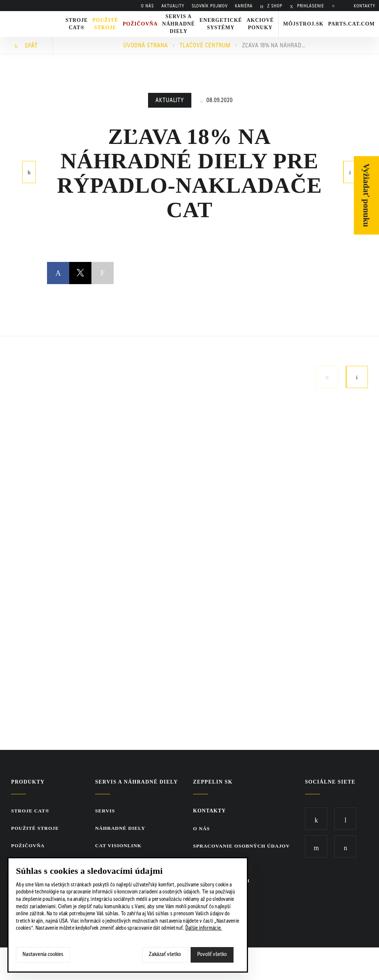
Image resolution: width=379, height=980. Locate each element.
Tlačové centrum (205, 46)
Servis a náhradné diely (137, 782)
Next (357, 377)
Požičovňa (29, 846)
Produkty (28, 782)
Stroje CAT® (31, 811)
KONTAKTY (365, 6)
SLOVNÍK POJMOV (210, 6)
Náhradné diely (122, 829)
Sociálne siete (330, 782)
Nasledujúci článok (350, 171)
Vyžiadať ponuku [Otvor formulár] (367, 195)
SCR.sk (309, 963)
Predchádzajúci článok (29, 171)
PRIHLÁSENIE (310, 6)
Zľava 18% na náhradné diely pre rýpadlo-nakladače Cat (275, 46)
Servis (106, 811)
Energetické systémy (221, 24)
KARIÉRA (244, 6)
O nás (147, 6)
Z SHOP (274, 6)
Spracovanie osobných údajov (242, 846)
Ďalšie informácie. (204, 929)
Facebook (58, 267)
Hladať (335, 6)
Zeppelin (30, 16)
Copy (103, 273)
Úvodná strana (146, 46)
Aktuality (170, 101)
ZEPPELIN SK (211, 782)
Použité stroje (105, 24)
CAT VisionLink (120, 846)
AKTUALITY (173, 6)
